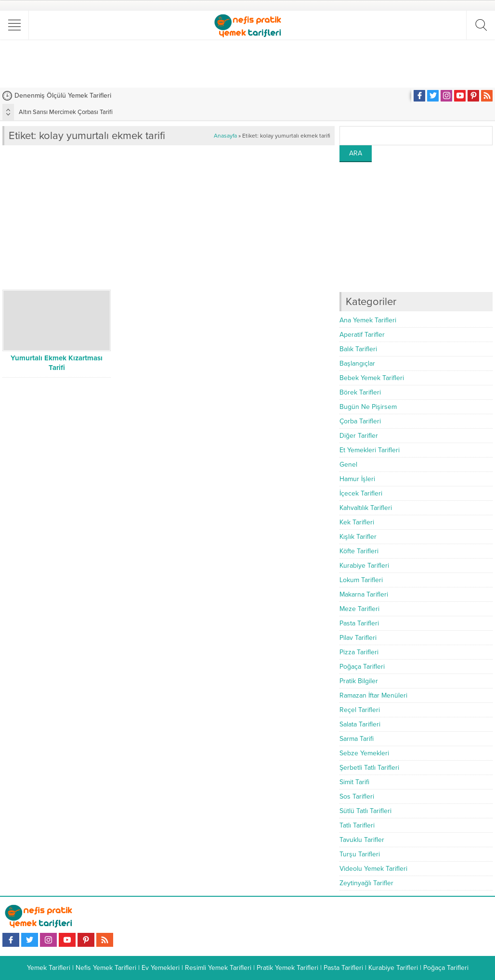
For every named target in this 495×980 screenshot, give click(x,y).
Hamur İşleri (357, 479)
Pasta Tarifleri (359, 623)
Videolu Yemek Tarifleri (373, 869)
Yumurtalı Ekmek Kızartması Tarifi (57, 363)
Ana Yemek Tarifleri (368, 320)
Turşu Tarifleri (360, 854)
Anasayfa (225, 136)
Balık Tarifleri (358, 349)
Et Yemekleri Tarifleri (370, 450)
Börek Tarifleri (360, 392)
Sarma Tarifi (357, 739)
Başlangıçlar (357, 363)
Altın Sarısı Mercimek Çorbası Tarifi (66, 112)
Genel (348, 465)
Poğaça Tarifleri (362, 667)
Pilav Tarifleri (358, 638)
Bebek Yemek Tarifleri (372, 378)
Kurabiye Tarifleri (364, 566)
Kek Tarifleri (357, 522)
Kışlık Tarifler (358, 537)
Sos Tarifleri (357, 796)
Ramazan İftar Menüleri (373, 695)
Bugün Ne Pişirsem (368, 407)
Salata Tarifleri (360, 724)
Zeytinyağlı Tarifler (366, 883)
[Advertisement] (247, 64)
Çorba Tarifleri (360, 421)
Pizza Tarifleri (359, 652)
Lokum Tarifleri (361, 580)
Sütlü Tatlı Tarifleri (365, 811)
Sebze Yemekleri (364, 753)
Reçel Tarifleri (360, 710)
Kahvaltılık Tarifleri (366, 508)
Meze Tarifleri (359, 609)
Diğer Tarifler (359, 436)
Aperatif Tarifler (362, 335)
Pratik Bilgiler (359, 681)
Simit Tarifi (354, 782)
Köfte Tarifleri (359, 551)
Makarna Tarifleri (364, 594)
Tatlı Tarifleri (357, 825)
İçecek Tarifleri (361, 493)
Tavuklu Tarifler (362, 840)
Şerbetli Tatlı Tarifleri (369, 768)
